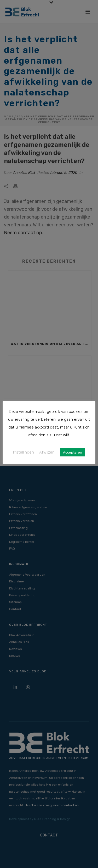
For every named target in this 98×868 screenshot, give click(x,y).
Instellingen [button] (24, 452)
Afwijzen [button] (47, 452)
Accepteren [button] (73, 452)
